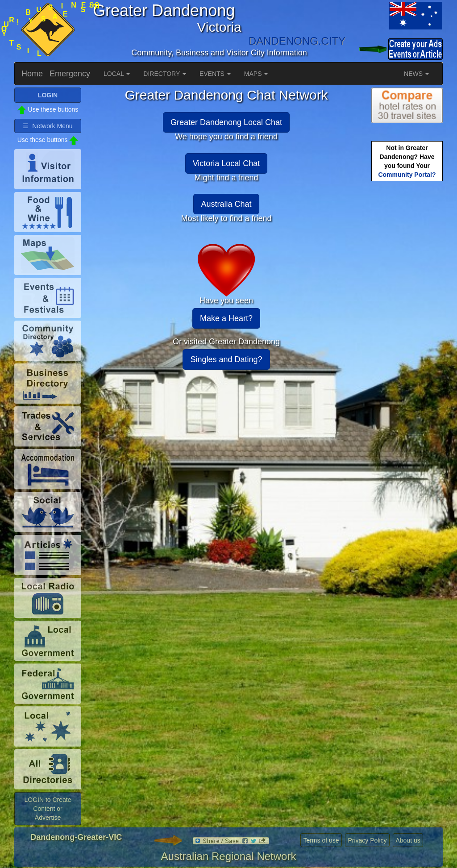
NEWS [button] (416, 74)
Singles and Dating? (226, 359)
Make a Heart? (226, 318)
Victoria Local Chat (226, 163)
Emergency (70, 74)
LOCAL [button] (117, 74)
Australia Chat (226, 204)
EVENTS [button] (215, 74)
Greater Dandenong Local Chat (226, 122)
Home (32, 74)
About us (408, 840)
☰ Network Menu (48, 126)
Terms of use (321, 840)
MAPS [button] (256, 74)
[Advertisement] (407, 324)
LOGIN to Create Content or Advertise (48, 809)
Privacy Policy (367, 840)
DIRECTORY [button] (165, 74)
